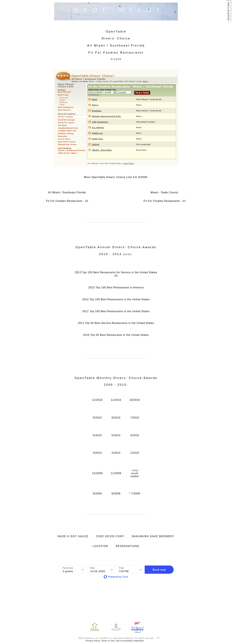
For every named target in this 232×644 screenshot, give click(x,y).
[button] (159, 570)
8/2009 (116, 494)
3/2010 (97, 453)
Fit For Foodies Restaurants (64, 201)
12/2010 (97, 400)
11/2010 (116, 400)
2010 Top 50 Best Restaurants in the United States (116, 335)
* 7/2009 (135, 494)
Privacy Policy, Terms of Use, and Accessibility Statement (115, 641)
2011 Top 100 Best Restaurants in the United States (116, 311)
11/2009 (116, 473)
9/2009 (97, 494)
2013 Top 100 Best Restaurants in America (116, 287)
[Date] (101, 570)
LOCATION (100, 546)
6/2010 (97, 435)
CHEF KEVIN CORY (110, 536)
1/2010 (135, 453)
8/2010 (116, 418)
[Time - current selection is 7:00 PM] (130, 570)
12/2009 (97, 473)
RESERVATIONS (229, 11)
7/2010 (135, 418)
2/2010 (116, 453)
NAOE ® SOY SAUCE (73, 536)
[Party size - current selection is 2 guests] (73, 570)
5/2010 (116, 435)
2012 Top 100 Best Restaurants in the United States (116, 299)
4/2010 (135, 435)
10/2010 (135, 400)
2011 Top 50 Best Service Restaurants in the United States (116, 323)
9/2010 (97, 418)
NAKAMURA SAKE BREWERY (153, 536)
